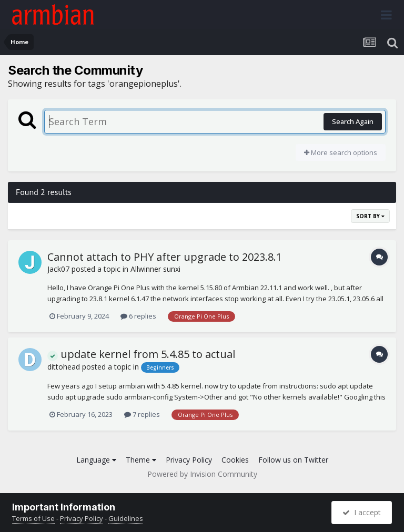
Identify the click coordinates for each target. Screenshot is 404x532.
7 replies (142, 414)
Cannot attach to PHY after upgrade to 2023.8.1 (165, 257)
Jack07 (58, 269)
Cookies (235, 460)
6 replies (138, 316)
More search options (341, 152)
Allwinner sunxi (155, 269)
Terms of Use (33, 518)
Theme (141, 460)
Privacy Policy (189, 460)
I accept (362, 512)
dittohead (64, 367)
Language (96, 460)
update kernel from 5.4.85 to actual (141, 354)
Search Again (353, 121)
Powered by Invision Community (202, 474)
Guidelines (126, 518)
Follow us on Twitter (293, 460)
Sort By (370, 216)
